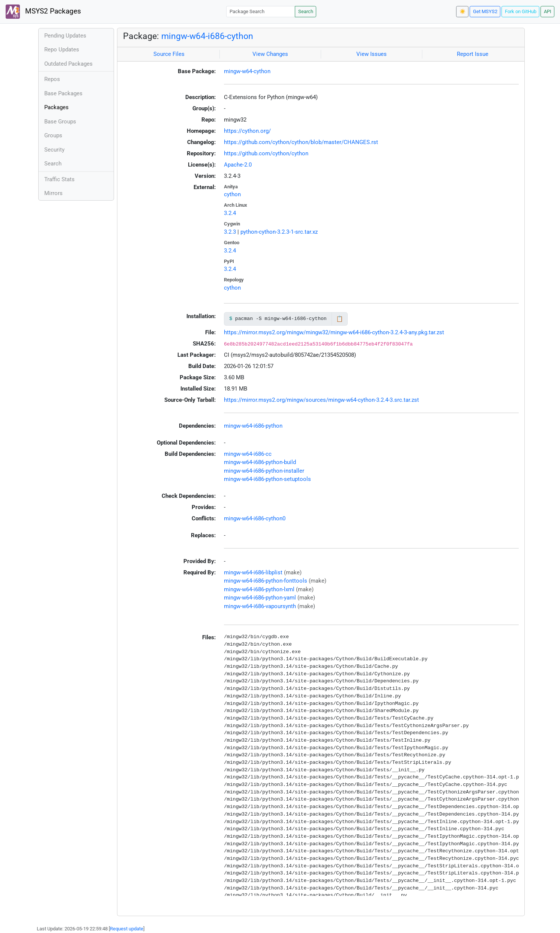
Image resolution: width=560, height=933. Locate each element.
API (548, 11)
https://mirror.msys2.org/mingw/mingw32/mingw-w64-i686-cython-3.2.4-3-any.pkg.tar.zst (334, 332)
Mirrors (53, 193)
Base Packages (63, 93)
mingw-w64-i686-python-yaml (260, 598)
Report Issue (473, 54)
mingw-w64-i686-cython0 (255, 518)
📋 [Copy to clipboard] (340, 319)
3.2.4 (230, 213)
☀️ (462, 11)
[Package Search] (261, 11)
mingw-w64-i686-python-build (260, 462)
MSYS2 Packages (43, 12)
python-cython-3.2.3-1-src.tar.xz (279, 232)
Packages (56, 107)
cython (232, 194)
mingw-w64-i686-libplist (253, 572)
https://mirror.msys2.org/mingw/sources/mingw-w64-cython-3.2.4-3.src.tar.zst (321, 400)
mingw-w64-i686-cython (207, 36)
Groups (53, 135)
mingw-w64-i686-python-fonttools (266, 581)
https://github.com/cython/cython (266, 153)
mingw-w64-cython (247, 71)
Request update (127, 929)
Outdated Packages (68, 64)
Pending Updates (65, 36)
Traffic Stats (59, 179)
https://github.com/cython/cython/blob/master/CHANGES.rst (301, 142)
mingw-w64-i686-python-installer (264, 471)
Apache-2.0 (238, 165)
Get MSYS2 (485, 11)
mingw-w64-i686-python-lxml (259, 589)
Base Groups (60, 122)
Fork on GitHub (521, 11)
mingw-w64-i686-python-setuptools (267, 479)
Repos (52, 79)
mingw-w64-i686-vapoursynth (260, 606)
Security (54, 150)
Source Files (169, 54)
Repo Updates (62, 50)
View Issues (372, 54)
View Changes (270, 54)
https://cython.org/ (247, 131)
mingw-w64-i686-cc (248, 454)
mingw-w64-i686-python (253, 426)
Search (306, 11)
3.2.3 (230, 232)
